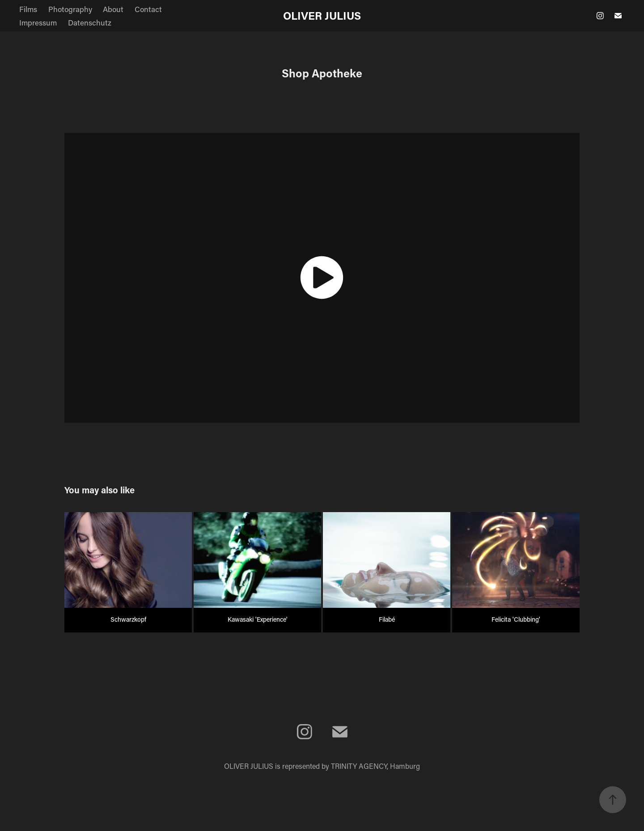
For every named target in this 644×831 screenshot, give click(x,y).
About (113, 9)
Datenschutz (90, 22)
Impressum (38, 22)
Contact (148, 9)
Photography (70, 9)
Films (28, 9)
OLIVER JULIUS (322, 15)
